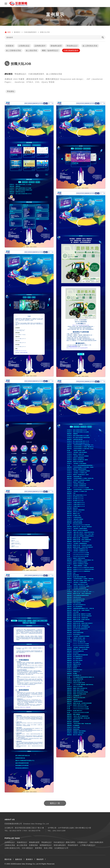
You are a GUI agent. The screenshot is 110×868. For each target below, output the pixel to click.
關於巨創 (8, 859)
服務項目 (19, 859)
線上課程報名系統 (90, 46)
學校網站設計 (72, 46)
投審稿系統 (33, 845)
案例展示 (29, 859)
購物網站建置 (56, 46)
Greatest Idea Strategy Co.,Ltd (27, 864)
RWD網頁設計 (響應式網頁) (65, 842)
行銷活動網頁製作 (71, 50)
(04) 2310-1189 (59, 831)
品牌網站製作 (40, 46)
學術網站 (11, 92)
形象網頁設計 (22, 842)
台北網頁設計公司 (61, 848)
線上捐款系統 (31, 50)
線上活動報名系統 (14, 50)
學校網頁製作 (73, 845)
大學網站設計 (82, 842)
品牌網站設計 (10, 842)
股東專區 (39, 848)
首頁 (9, 32)
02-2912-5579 (15, 831)
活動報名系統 (10, 845)
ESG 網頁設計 (28, 848)
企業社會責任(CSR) (12, 848)
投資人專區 (48, 848)
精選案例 (10, 46)
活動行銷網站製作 (96, 842)
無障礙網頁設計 (46, 845)
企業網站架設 (24, 46)
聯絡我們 (40, 859)
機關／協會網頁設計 (50, 50)
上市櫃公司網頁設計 (88, 845)
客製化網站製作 (60, 845)
